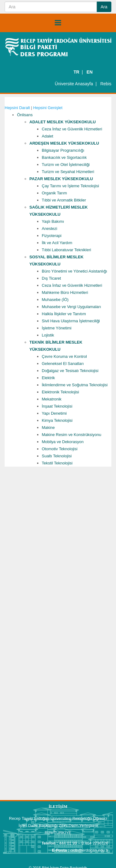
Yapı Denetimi (54, 413)
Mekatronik (52, 399)
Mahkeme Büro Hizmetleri (65, 292)
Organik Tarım (54, 193)
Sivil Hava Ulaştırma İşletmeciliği (71, 321)
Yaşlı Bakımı (53, 221)
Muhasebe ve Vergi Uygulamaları (71, 307)
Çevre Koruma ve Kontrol (64, 356)
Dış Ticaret (51, 278)
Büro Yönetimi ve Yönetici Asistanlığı (74, 271)
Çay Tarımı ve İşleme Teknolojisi (70, 186)
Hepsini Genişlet (48, 108)
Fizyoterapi (52, 236)
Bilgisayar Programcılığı (63, 150)
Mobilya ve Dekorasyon (63, 442)
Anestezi (49, 229)
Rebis (106, 84)
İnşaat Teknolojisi (57, 406)
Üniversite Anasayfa (74, 84)
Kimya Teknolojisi (57, 420)
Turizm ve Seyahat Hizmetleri (68, 172)
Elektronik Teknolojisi (60, 392)
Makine (48, 428)
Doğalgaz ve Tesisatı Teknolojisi (70, 371)
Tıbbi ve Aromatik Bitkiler (64, 200)
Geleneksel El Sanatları (63, 364)
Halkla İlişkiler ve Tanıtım (64, 314)
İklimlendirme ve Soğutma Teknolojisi (75, 385)
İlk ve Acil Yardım (57, 243)
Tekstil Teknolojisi (57, 463)
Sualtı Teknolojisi (57, 456)
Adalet (47, 136)
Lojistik (48, 335)
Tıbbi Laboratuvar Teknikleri (66, 250)
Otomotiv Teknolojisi (60, 449)
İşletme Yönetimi (57, 328)
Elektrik (48, 378)
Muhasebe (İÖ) (55, 300)
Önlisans (25, 115)
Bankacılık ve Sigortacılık (64, 157)
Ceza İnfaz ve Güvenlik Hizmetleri (72, 129)
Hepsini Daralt (17, 108)
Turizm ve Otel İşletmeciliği (66, 165)
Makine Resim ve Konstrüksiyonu (71, 435)
